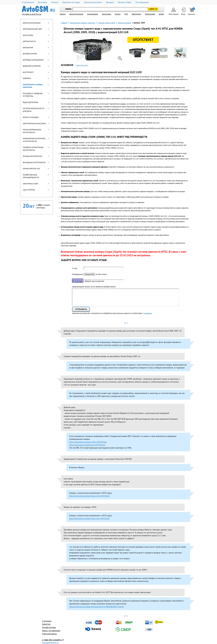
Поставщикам (142, 2)
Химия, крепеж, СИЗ (31, 169)
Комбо (161, 14)
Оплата (55, 2)
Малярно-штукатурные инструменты (33, 149)
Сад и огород (29, 190)
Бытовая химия (30, 54)
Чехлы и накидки (31, 117)
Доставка (43, 2)
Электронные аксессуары (34, 124)
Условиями (148, 313)
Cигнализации (93, 14)
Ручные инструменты (32, 156)
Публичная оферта (49, 634)
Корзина (192, 12)
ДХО (126, 14)
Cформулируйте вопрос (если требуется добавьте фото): (94, 287)
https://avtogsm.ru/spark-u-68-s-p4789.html (88, 442)
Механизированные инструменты (32, 131)
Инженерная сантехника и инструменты (34, 140)
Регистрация (174, 12)
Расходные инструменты (34, 162)
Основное (67, 65)
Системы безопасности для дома (33, 110)
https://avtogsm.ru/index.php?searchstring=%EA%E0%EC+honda (96, 607)
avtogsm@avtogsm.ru (50, 643)
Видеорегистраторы (32, 66)
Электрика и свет (31, 184)
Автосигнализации (32, 23)
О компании (28, 2)
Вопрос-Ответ (125, 2)
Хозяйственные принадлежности (31, 176)
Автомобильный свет (32, 29)
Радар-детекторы (30, 102)
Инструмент (28, 72)
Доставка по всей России (32, 14)
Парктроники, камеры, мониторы (33, 86)
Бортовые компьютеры (33, 60)
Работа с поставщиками (51, 631)
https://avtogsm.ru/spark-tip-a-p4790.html (87, 445)
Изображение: (77, 274)
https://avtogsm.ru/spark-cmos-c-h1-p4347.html (89, 496)
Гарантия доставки (93, 2)
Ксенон (118, 14)
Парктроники (150, 14)
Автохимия (28, 48)
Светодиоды (136, 14)
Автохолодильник (76, 14)
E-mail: (75, 268)
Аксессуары (28, 35)
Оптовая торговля (49, 627)
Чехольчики (106, 14)
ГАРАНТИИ (46, 624)
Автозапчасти (29, 41)
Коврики (27, 78)
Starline (63, 14)
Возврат (110, 2)
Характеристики (82, 65)
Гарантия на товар (71, 2)
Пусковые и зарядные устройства (33, 95)
